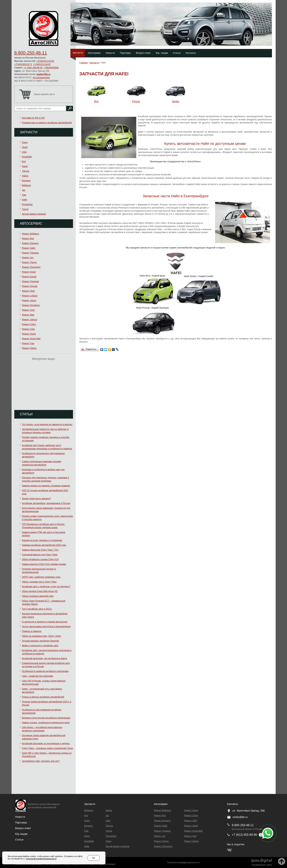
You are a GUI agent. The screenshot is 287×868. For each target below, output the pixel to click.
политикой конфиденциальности (41, 859)
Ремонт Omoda (30, 286)
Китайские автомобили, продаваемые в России (46, 503)
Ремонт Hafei (29, 248)
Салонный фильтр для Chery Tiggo (40, 555)
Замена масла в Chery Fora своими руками (44, 564)
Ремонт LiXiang (30, 296)
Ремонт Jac (28, 258)
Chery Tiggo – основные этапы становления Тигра (47, 748)
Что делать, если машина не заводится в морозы (47, 424)
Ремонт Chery (29, 324)
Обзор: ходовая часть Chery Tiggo (39, 582)
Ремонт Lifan (29, 329)
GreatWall (27, 157)
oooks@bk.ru (43, 74)
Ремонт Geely (29, 334)
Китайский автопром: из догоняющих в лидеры (46, 744)
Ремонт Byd (28, 239)
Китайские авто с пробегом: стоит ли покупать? (46, 587)
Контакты (191, 53)
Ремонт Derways (30, 243)
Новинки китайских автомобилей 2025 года (44, 545)
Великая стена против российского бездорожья (46, 718)
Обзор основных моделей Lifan (38, 596)
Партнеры (125, 53)
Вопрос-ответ (143, 53)
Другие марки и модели (34, 214)
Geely (25, 147)
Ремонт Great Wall (31, 339)
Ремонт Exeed (29, 277)
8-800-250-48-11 (31, 53)
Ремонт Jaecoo (30, 320)
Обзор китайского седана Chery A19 (40, 559)
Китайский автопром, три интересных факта (44, 658)
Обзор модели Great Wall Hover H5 (40, 591)
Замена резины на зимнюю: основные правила (46, 486)
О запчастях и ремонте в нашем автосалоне (45, 622)
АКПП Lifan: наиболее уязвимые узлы (41, 577)
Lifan (24, 152)
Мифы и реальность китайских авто (40, 646)
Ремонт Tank (28, 291)
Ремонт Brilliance (31, 234)
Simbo (176, 101)
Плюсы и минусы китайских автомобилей (43, 697)
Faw (24, 195)
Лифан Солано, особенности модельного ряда (46, 723)
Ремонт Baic (28, 315)
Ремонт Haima (29, 348)
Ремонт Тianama (30, 253)
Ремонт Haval (29, 272)
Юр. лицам (162, 53)
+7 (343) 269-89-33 (33, 68)
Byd (24, 162)
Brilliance (26, 185)
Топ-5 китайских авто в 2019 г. (37, 609)
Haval (25, 166)
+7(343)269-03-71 (23, 64)
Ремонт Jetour (29, 301)
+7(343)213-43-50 (45, 61)
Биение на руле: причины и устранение (42, 540)
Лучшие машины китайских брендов (40, 641)
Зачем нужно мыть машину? (36, 499)
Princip (136, 101)
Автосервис (94, 53)
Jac (24, 190)
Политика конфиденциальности (183, 862)
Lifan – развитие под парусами (38, 676)
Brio (96, 101)
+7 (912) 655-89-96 (244, 835)
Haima (25, 176)
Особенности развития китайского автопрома (45, 671)
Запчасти (78, 53)
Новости (110, 53)
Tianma (26, 171)
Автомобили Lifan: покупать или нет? (41, 761)
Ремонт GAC (29, 310)
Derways (26, 181)
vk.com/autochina (41, 78)
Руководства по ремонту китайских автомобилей (47, 123)
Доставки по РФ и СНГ (33, 118)
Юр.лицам (21, 834)
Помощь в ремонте (32, 631)
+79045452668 (51, 68)
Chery (25, 142)
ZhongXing (27, 204)
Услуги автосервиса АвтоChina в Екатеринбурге (46, 627)
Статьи (177, 53)
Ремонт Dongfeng (31, 305)
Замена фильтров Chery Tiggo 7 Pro (40, 550)
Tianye (25, 209)
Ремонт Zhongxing (31, 267)
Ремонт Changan (31, 281)
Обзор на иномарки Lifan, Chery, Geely (42, 636)
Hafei (25, 200)
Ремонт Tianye (29, 262)
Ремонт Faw (28, 343)
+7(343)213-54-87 (42, 64)
